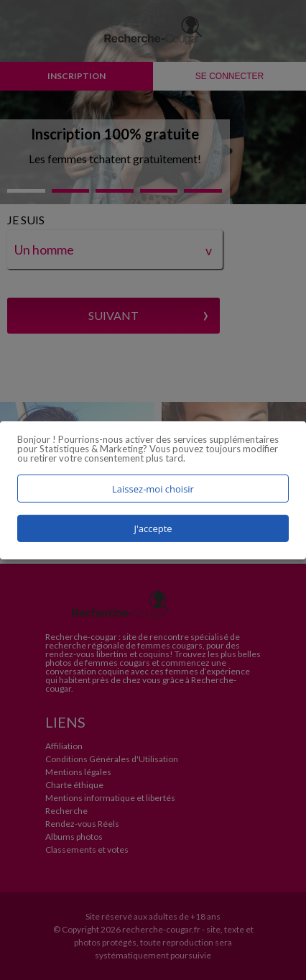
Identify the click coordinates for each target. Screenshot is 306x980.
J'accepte (153, 528)
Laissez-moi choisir (153, 488)
